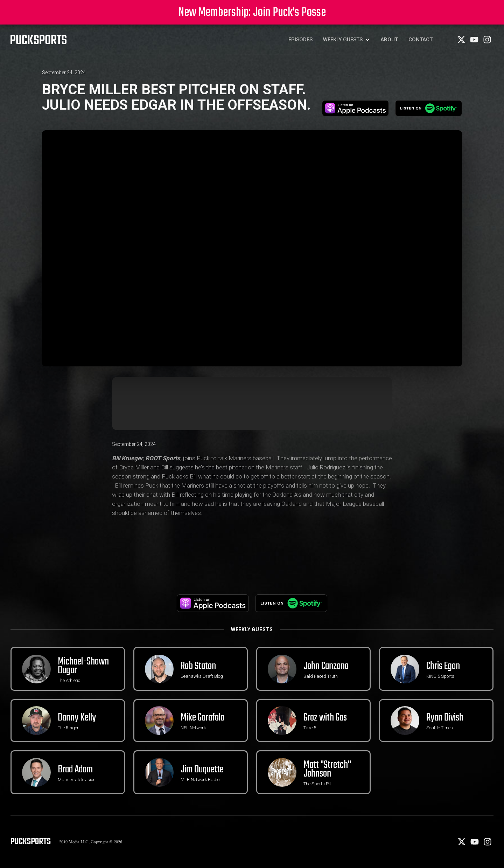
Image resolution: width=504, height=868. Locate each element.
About (389, 40)
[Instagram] (487, 42)
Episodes (300, 40)
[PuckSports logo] (38, 40)
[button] (346, 40)
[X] (462, 42)
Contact (421, 40)
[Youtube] (475, 42)
